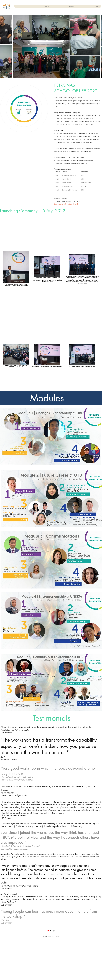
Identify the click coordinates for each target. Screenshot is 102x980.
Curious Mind (54, 937)
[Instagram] (54, 931)
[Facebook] (51, 931)
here (64, 104)
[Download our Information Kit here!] (66, 204)
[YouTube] (48, 931)
